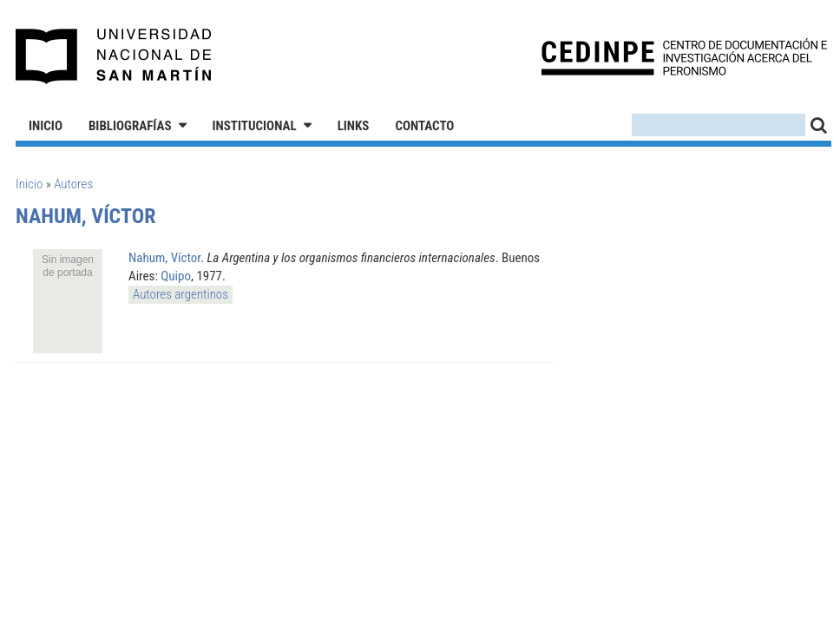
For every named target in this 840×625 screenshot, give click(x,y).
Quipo (176, 276)
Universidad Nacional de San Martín (114, 56)
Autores (73, 184)
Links (354, 126)
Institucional (255, 126)
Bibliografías (130, 126)
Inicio (46, 126)
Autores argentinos (180, 294)
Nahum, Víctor (164, 258)
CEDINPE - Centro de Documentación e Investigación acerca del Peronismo (684, 57)
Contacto (424, 126)
